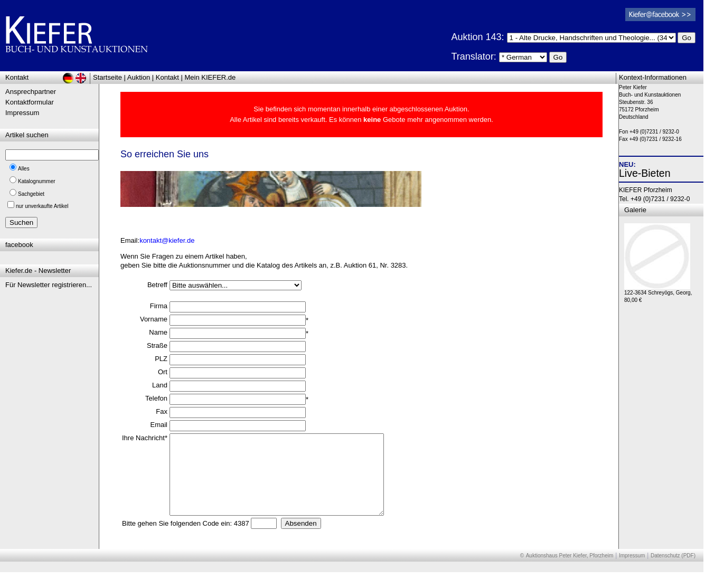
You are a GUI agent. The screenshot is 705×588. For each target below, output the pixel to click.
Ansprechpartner (31, 92)
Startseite (107, 77)
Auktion (139, 77)
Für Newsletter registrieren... (49, 285)
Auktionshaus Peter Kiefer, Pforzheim (570, 571)
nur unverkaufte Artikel (42, 206)
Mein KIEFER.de (210, 77)
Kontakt (167, 77)
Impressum (22, 113)
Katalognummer (37, 181)
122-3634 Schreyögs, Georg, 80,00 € (658, 294)
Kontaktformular (30, 102)
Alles (24, 169)
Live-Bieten (645, 173)
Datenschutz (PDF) (673, 571)
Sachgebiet (31, 194)
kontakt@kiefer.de (167, 240)
